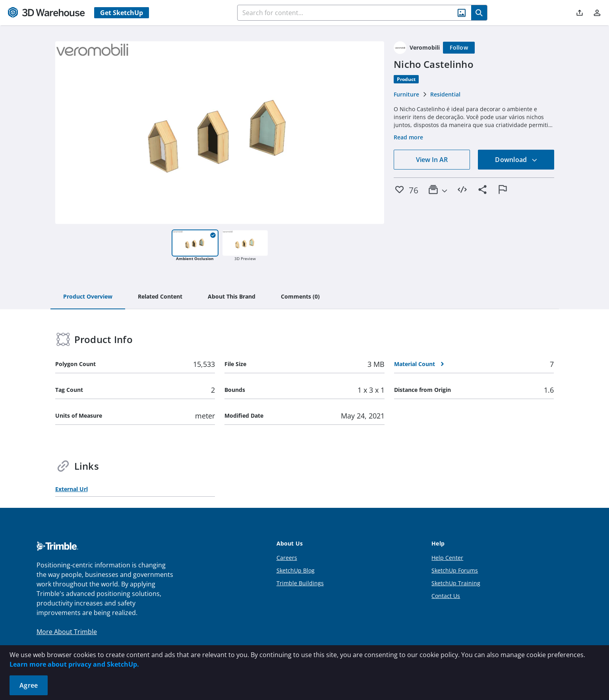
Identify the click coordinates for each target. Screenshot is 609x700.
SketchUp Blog (296, 570)
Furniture (406, 94)
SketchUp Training (456, 583)
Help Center (447, 558)
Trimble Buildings (300, 583)
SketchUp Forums (455, 570)
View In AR (432, 160)
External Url (72, 489)
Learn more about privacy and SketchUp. (74, 664)
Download (516, 160)
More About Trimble (67, 632)
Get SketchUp (122, 13)
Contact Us (446, 596)
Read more (408, 137)
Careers (287, 558)
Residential (445, 94)
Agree (29, 685)
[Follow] (459, 48)
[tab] (88, 297)
